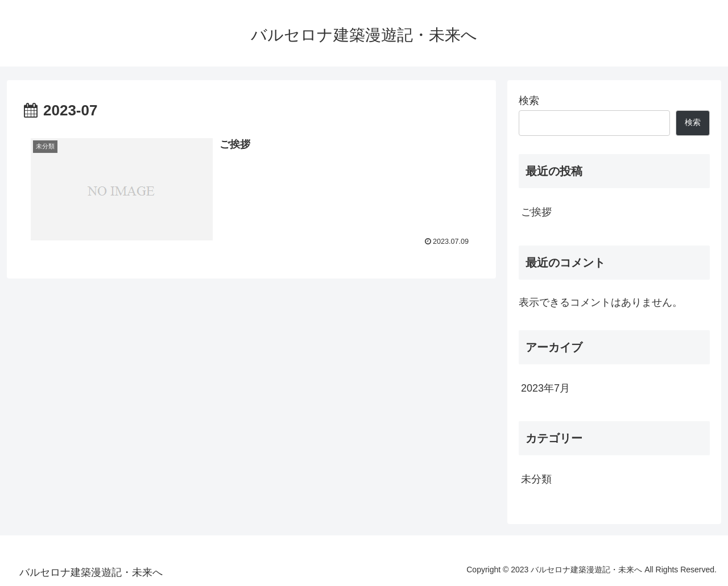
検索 (529, 101)
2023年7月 (545, 388)
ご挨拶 (536, 212)
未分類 (536, 479)
